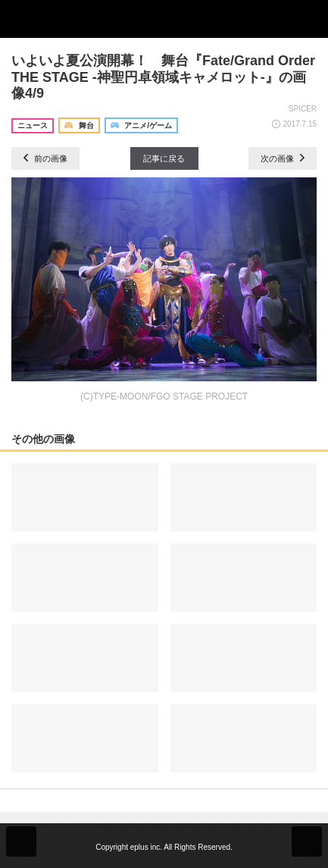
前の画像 (45, 158)
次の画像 (283, 158)
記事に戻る (164, 158)
